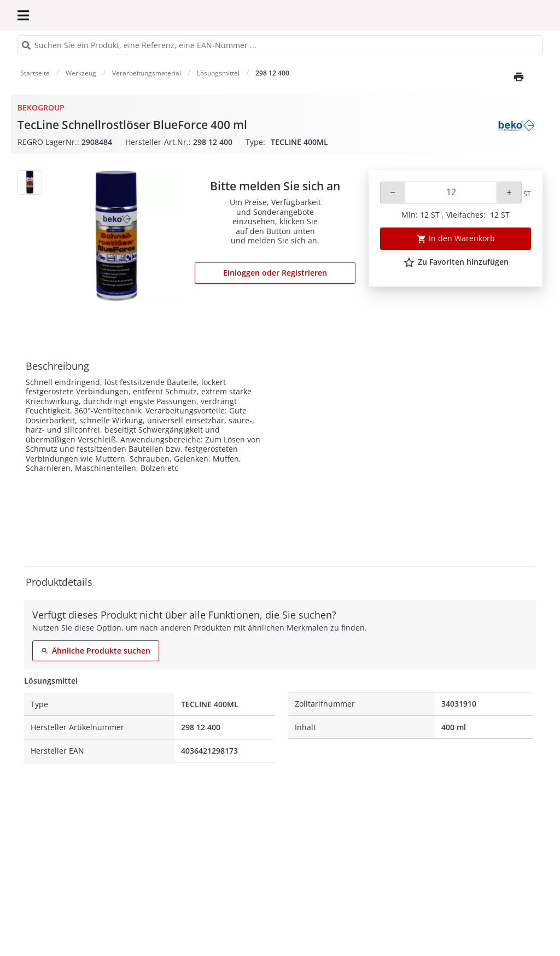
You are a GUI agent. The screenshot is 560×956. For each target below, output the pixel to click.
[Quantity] (451, 193)
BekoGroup (41, 107)
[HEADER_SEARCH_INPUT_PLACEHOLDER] (280, 45)
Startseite (35, 73)
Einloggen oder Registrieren (275, 273)
